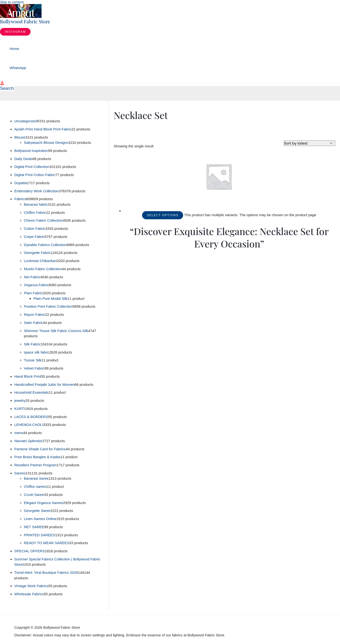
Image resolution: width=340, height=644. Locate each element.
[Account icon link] (2, 83)
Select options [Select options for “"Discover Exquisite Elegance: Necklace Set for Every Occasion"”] (163, 215)
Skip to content (12, 2)
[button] (15, 32)
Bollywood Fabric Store (25, 21)
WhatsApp (18, 68)
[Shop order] (310, 143)
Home (14, 49)
